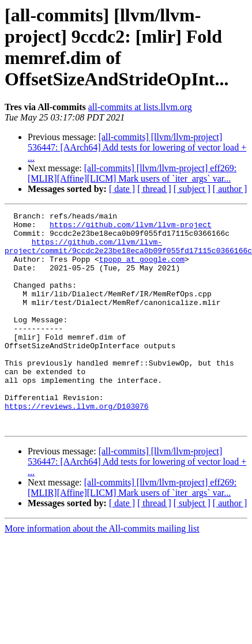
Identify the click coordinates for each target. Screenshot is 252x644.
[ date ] (122, 189)
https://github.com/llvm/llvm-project (131, 228)
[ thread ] (154, 189)
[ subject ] (192, 189)
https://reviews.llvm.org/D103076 (77, 446)
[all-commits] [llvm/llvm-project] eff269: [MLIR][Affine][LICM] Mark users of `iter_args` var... (132, 173)
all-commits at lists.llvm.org (140, 107)
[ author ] (230, 189)
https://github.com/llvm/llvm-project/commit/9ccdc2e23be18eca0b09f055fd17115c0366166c (128, 254)
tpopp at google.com (142, 269)
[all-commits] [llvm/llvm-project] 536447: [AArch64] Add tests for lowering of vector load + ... (137, 147)
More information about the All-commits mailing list (102, 572)
